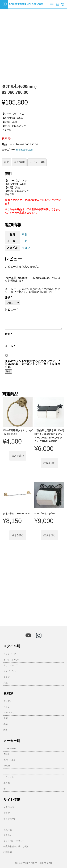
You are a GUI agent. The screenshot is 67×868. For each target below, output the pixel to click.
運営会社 (8, 835)
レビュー (11, 310)
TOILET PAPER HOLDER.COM (26, 4)
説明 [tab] (6, 162)
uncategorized (24, 150)
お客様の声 (9, 807)
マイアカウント (11, 819)
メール (10, 346)
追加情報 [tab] (19, 162)
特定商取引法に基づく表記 (16, 846)
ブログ (7, 813)
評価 (8, 297)
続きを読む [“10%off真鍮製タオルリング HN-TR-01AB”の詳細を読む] (18, 456)
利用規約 (8, 852)
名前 (8, 334)
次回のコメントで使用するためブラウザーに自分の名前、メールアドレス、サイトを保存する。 (32, 364)
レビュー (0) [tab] (37, 162)
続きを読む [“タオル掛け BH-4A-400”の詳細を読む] (18, 535)
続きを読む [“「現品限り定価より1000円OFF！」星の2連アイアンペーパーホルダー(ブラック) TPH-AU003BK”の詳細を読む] (49, 463)
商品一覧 (8, 830)
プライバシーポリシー (14, 841)
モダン (26, 248)
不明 (24, 234)
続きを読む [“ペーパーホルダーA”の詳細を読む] (49, 535)
